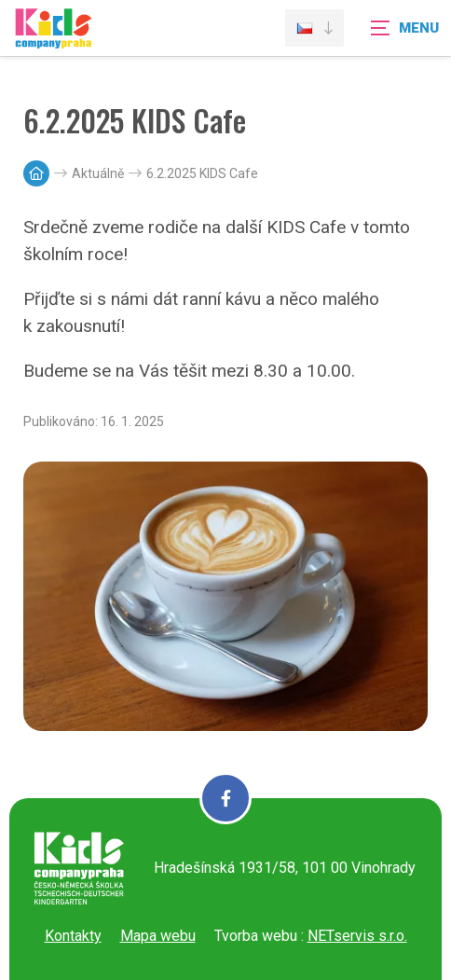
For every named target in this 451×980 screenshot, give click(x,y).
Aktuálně (98, 173)
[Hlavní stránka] (36, 173)
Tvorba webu (256, 936)
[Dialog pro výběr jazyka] (314, 28)
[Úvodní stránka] (54, 40)
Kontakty (73, 936)
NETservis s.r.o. (357, 936)
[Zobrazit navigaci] (404, 28)
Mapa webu (158, 936)
